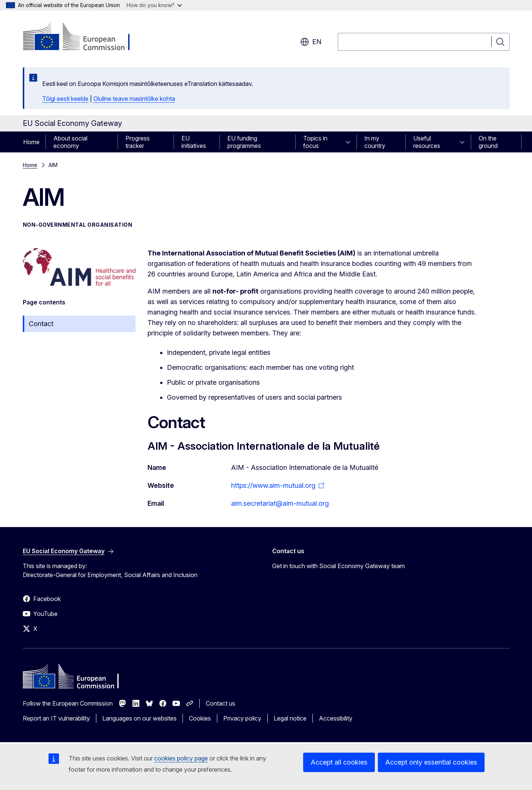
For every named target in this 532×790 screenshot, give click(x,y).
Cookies (200, 718)
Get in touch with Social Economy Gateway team (338, 566)
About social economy (70, 142)
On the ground (488, 142)
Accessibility (336, 718)
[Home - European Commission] (83, 37)
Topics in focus (315, 142)
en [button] (311, 42)
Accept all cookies (339, 762)
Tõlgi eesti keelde (65, 99)
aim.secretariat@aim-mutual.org (280, 503)
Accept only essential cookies (431, 762)
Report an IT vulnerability (56, 718)
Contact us (220, 703)
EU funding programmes (244, 142)
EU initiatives (194, 142)
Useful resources (427, 142)
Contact (41, 324)
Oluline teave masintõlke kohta (134, 99)
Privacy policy (242, 718)
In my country (375, 142)
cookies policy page (181, 758)
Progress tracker (138, 142)
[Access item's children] (350, 142)
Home (31, 142)
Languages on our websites (139, 718)
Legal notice (290, 718)
